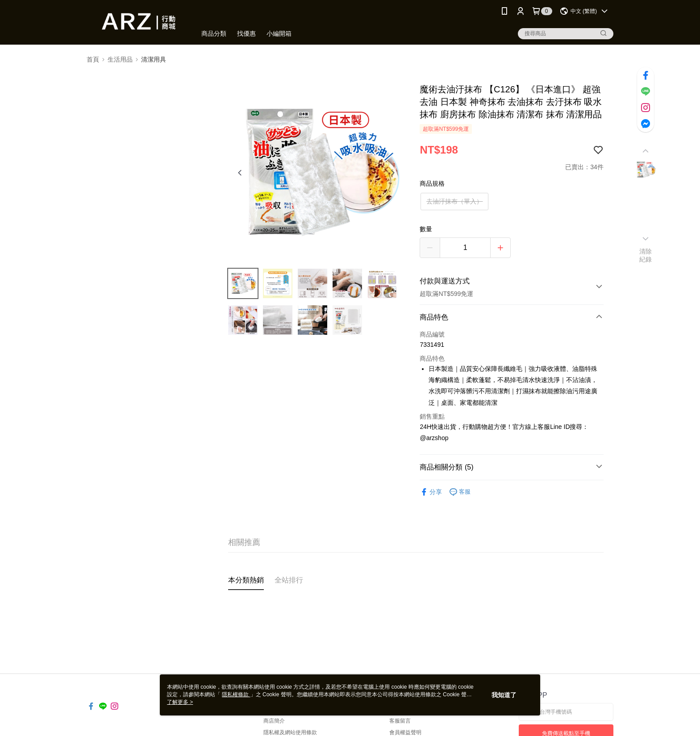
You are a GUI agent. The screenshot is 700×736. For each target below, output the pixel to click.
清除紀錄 (646, 255)
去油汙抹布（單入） (454, 201)
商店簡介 (274, 721)
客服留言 (400, 721)
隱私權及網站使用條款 (290, 732)
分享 (431, 492)
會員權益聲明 (405, 732)
